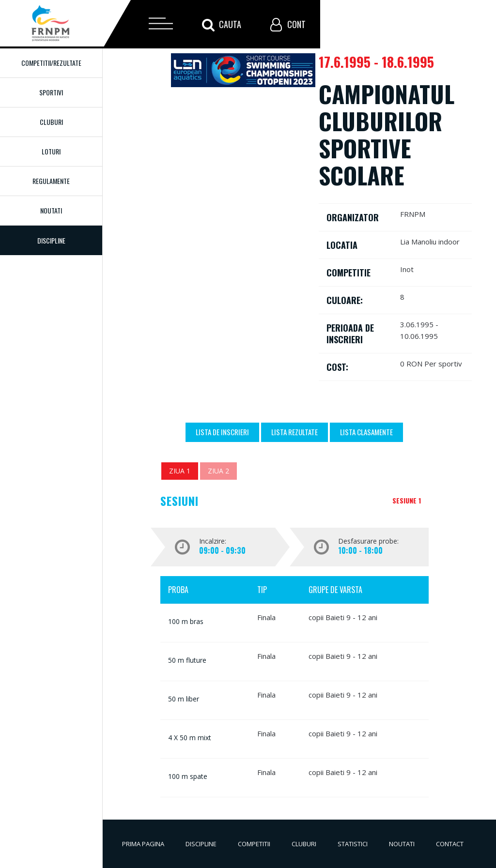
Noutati (51, 210)
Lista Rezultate (294, 432)
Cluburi (51, 122)
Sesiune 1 (407, 500)
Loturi (51, 151)
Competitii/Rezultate (51, 63)
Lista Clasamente (366, 432)
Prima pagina (143, 844)
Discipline (201, 844)
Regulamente (51, 181)
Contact (450, 844)
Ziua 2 (218, 471)
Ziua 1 (180, 471)
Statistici (353, 844)
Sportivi (51, 92)
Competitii (254, 844)
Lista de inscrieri (222, 432)
